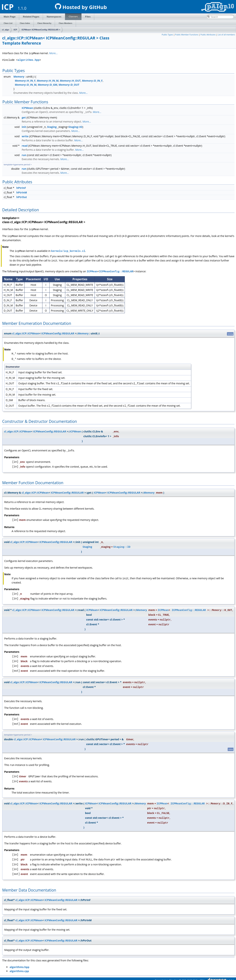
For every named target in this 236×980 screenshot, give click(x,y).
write (25, 136)
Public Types (167, 35)
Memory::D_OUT (69, 84)
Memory (19, 76)
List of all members (226, 35)
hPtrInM (22, 192)
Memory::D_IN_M (26, 84)
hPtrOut (22, 197)
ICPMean (27, 108)
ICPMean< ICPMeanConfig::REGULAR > (41, 30)
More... (53, 53)
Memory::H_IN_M (48, 80)
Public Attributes (208, 35)
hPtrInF (21, 187)
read (25, 145)
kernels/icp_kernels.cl (68, 250)
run (24, 155)
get (24, 117)
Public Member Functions (187, 35)
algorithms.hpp (29, 60)
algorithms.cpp (19, 968)
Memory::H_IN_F (25, 80)
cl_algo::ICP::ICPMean (26, 332)
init (24, 126)
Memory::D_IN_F (92, 80)
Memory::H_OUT (70, 80)
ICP (15, 30)
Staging (52, 126)
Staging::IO (76, 126)
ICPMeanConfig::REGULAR (116, 270)
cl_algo (6, 30)
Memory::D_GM (48, 84)
